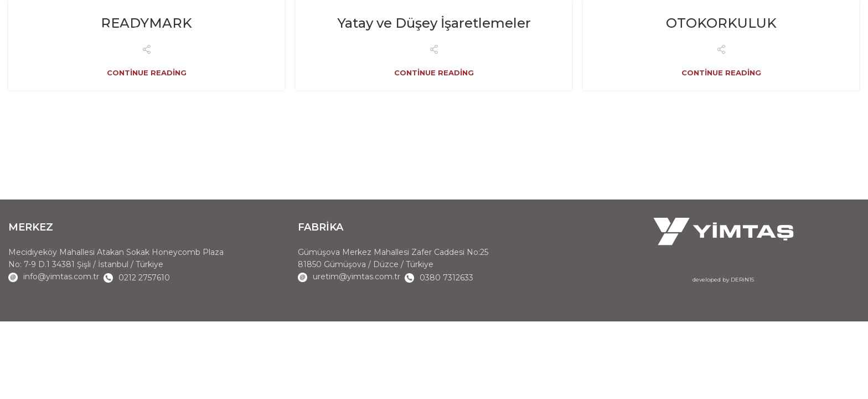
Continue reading (147, 73)
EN (819, 36)
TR (838, 36)
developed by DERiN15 (723, 280)
